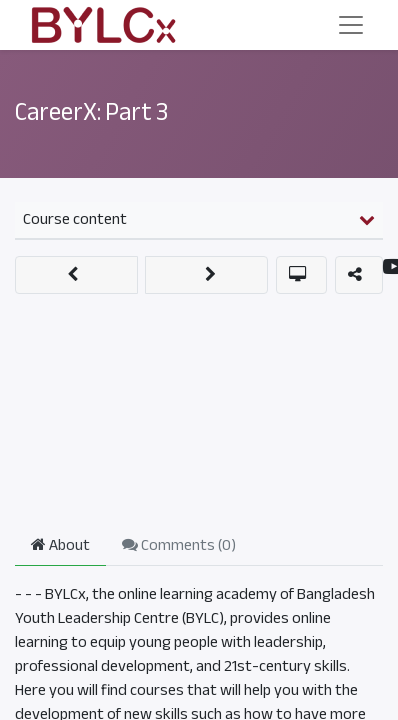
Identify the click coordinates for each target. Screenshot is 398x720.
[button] (76, 275)
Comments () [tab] (179, 545)
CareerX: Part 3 (91, 112)
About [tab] (60, 545)
